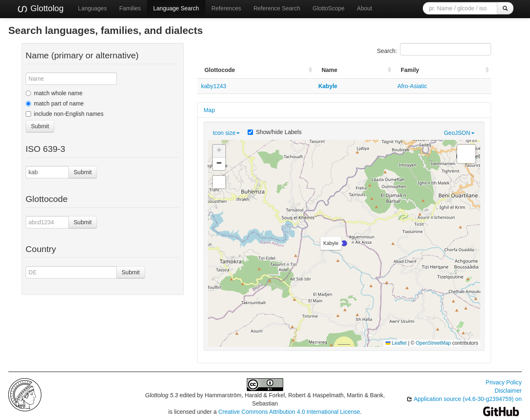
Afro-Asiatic (412, 86)
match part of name (55, 103)
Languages (93, 8)
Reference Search (277, 8)
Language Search (176, 8)
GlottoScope (329, 8)
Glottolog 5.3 (162, 395)
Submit (40, 126)
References (226, 8)
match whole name (54, 93)
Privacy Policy (504, 382)
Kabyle (328, 86)
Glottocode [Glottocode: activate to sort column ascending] (220, 70)
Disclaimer (508, 391)
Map (209, 110)
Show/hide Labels (275, 132)
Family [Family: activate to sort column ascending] (410, 70)
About (365, 8)
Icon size (226, 133)
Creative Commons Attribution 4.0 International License (289, 412)
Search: (434, 49)
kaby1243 (214, 86)
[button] (344, 243)
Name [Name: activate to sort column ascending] (330, 70)
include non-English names (65, 114)
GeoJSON (459, 133)
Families (130, 8)
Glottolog (40, 9)
